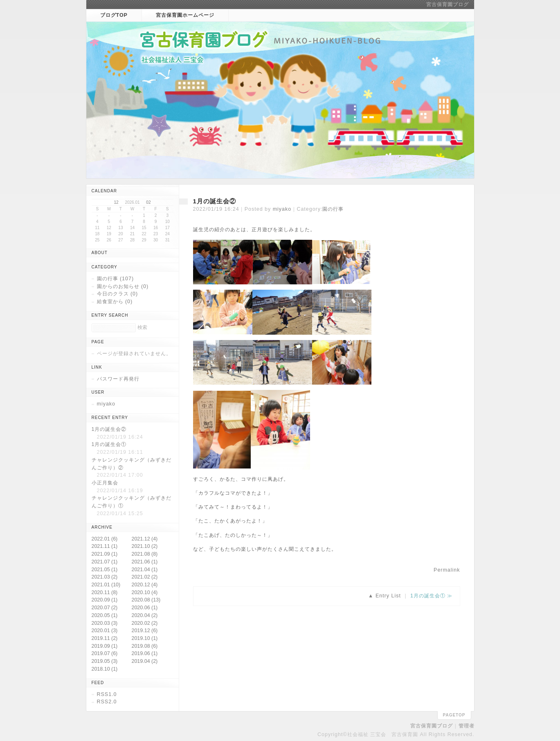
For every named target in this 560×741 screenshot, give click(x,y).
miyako (282, 209)
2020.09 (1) (105, 600)
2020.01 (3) (105, 631)
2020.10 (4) (145, 592)
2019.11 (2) (105, 638)
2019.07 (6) (105, 653)
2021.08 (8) (145, 554)
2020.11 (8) (105, 592)
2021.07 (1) (105, 562)
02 (148, 202)
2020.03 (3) (105, 623)
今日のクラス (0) (118, 294)
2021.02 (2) (145, 577)
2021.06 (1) (145, 562)
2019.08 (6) (145, 646)
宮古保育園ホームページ (185, 15)
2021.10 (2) (145, 546)
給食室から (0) (115, 302)
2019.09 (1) (105, 646)
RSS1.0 (107, 694)
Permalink (447, 570)
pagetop (454, 715)
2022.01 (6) (105, 539)
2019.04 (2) (145, 661)
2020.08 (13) (146, 600)
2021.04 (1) (145, 570)
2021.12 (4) (145, 539)
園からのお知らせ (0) (123, 286)
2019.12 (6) (145, 631)
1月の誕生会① (428, 596)
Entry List (388, 596)
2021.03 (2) (105, 577)
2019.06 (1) (145, 653)
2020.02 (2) (145, 623)
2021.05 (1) (105, 570)
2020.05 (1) (105, 615)
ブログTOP (114, 15)
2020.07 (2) (105, 608)
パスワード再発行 (118, 379)
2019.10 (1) (145, 638)
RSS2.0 (107, 702)
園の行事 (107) (116, 279)
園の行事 (333, 209)
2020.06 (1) (145, 608)
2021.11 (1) (105, 546)
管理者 (467, 726)
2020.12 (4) (145, 585)
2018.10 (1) (105, 669)
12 (116, 202)
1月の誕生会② (215, 201)
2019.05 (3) (105, 661)
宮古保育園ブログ (448, 5)
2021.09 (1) (105, 554)
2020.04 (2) (145, 615)
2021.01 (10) (106, 585)
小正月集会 (105, 483)
